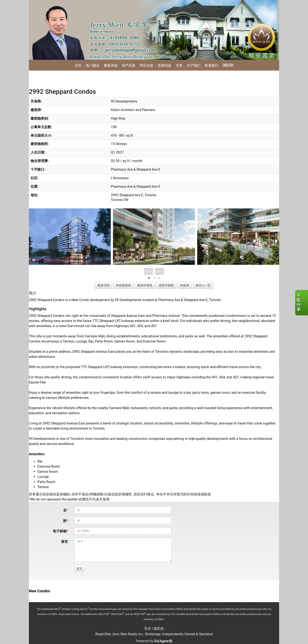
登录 (148, 629)
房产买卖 (129, 65)
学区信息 (147, 65)
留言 (65, 542)
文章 (179, 65)
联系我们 (212, 65)
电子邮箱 (60, 531)
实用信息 (164, 65)
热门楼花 (93, 65)
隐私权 (159, 629)
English (228, 65)
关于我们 (194, 65)
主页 (78, 65)
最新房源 (111, 65)
